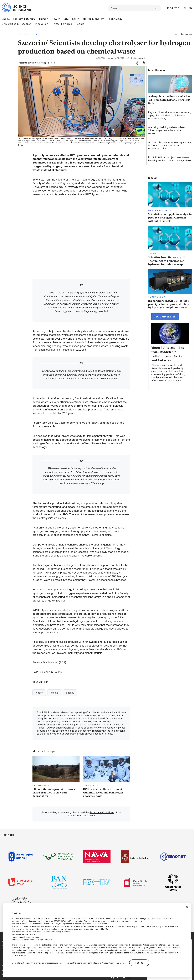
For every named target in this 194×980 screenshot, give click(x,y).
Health (56, 19)
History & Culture (25, 19)
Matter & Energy (160, 210)
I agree (139, 963)
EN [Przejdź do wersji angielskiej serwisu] (190, 8)
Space (6, 19)
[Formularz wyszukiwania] (134, 8)
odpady (70, 693)
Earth (76, 19)
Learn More (120, 963)
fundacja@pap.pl (93, 953)
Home (175, 34)
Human (44, 19)
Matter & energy (93, 19)
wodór (39, 693)
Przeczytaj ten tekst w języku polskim (35, 63)
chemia (54, 693)
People (80, 24)
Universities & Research (17, 24)
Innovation (42, 24)
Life (66, 19)
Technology (115, 19)
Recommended (165, 317)
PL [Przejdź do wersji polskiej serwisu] (185, 8)
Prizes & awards (62, 24)
